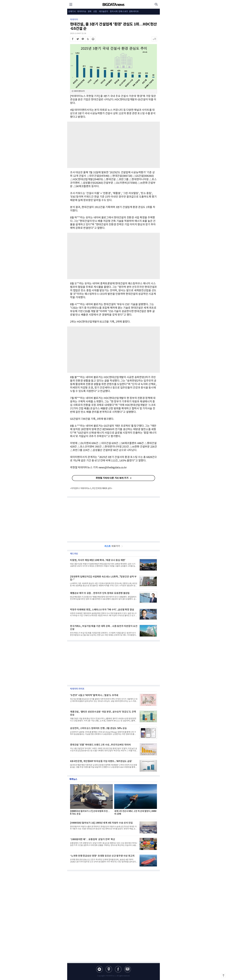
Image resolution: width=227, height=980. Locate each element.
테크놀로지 (104, 12)
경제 (90, 12)
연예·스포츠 (123, 12)
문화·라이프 (134, 12)
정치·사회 (114, 12)
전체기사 (72, 12)
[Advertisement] (113, 145)
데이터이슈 (82, 12)
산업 (95, 12)
